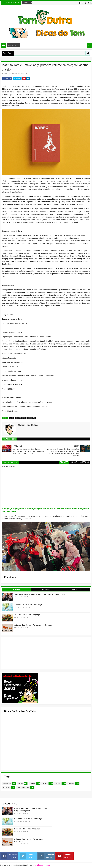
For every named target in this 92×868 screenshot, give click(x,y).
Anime (20, 783)
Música (71, 783)
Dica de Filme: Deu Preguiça (27, 615)
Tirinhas (7, 788)
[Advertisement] (20, 653)
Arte (11, 418)
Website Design (15, 865)
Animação (7, 783)
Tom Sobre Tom (23, 788)
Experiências (20, 418)
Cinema (33, 783)
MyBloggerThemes (42, 865)
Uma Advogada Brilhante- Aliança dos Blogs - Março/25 (40, 594)
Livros (58, 783)
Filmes (45, 783)
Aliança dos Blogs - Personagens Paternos (34, 625)
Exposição (31, 418)
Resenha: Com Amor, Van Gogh (28, 605)
